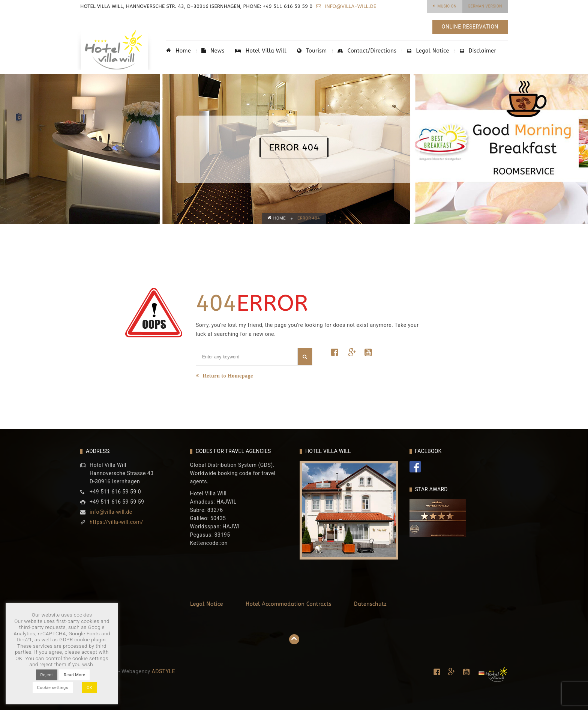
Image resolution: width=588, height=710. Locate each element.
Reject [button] (47, 675)
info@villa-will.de (350, 6)
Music (447, 6)
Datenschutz (370, 604)
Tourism (312, 51)
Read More (74, 675)
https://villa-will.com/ (116, 522)
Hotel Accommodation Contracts (289, 604)
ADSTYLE (164, 671)
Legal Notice (428, 51)
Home (178, 51)
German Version (485, 6)
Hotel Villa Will (261, 51)
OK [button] (89, 688)
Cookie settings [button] (53, 688)
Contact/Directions (367, 51)
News (213, 51)
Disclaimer (478, 51)
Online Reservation (470, 27)
